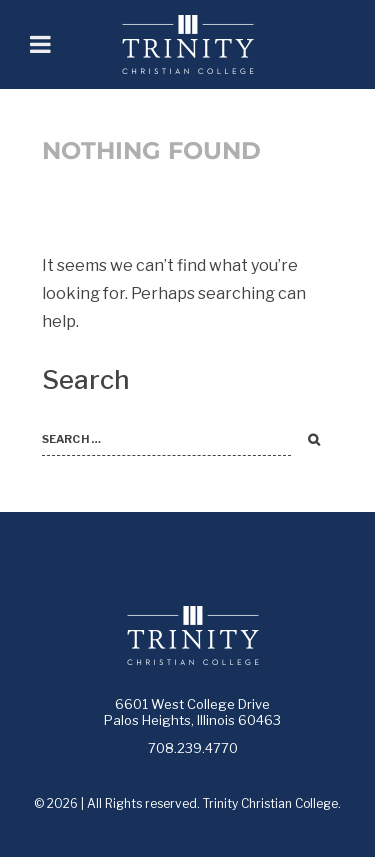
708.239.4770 (193, 748)
